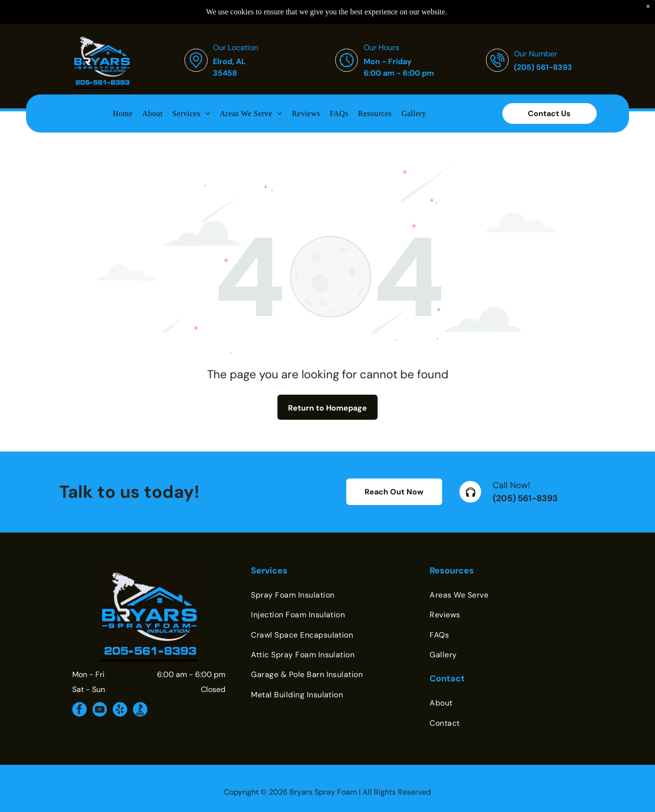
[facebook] (79, 711)
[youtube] (100, 711)
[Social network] (140, 711)
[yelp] (120, 711)
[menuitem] (123, 89)
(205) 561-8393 (525, 498)
